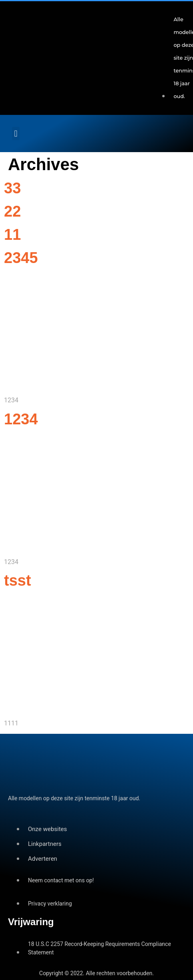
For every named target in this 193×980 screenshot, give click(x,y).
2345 (21, 258)
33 (12, 188)
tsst (18, 580)
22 (12, 211)
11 (12, 235)
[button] (16, 134)
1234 (21, 419)
